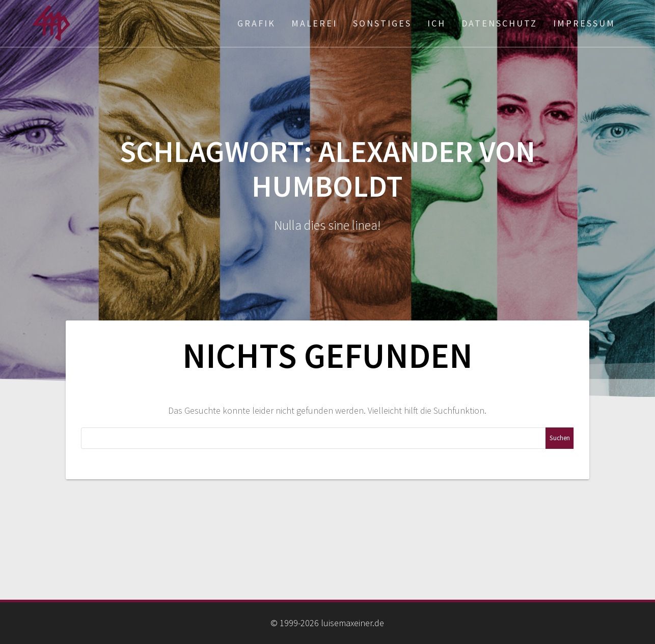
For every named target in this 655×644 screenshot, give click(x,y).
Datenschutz (499, 23)
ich (436, 23)
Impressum (584, 23)
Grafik (256, 23)
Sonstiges (382, 23)
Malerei (314, 23)
